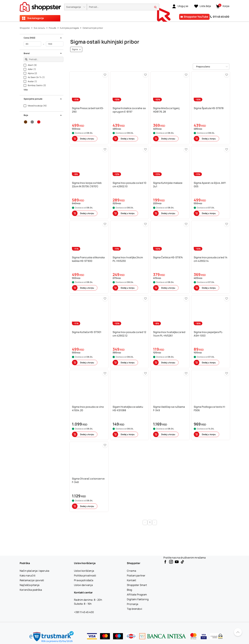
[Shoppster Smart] (137, 585)
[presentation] (124, 11)
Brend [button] (43, 53)
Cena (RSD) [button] (43, 38)
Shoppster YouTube (196, 17)
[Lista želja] (203, 6)
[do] (55, 44)
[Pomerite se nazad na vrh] (238, 632)
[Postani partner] (136, 575)
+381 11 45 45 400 (84, 612)
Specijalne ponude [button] (43, 99)
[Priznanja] (133, 604)
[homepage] (40, 6)
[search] (123, 7)
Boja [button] (43, 115)
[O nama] (131, 571)
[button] (76, 7)
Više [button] (26, 90)
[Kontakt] (131, 580)
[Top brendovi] (135, 609)
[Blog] (130, 590)
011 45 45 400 (221, 17)
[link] (180, 6)
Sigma (76, 49)
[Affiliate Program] (137, 595)
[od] (32, 44)
